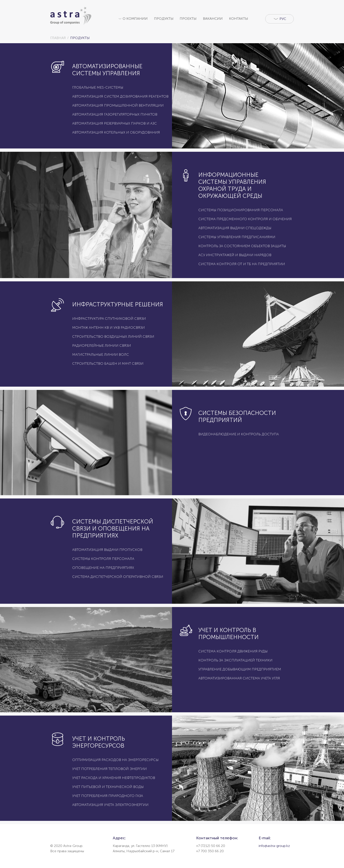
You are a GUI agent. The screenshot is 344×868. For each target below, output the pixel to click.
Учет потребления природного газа (108, 796)
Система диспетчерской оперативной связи (118, 577)
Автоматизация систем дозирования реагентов (120, 96)
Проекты (188, 19)
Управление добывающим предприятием (240, 669)
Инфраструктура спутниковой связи (109, 319)
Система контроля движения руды (233, 651)
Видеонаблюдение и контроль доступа (239, 434)
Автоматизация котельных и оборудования (116, 132)
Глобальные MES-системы (98, 87)
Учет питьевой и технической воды (108, 787)
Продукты (164, 19)
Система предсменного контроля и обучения (245, 219)
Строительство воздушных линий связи (113, 337)
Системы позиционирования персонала (241, 210)
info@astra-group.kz (274, 846)
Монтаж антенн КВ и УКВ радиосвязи (108, 328)
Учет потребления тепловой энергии (109, 769)
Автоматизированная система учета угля (239, 678)
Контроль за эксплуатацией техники (235, 660)
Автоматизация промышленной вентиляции (118, 105)
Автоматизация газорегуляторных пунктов (115, 114)
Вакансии (213, 19)
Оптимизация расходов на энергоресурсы (115, 760)
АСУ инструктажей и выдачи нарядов (235, 255)
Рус (282, 19)
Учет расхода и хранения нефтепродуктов (114, 778)
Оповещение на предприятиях (103, 568)
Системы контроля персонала (103, 559)
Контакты (239, 19)
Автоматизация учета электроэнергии (110, 805)
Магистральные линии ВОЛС (101, 355)
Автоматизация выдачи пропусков (107, 550)
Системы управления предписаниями (237, 237)
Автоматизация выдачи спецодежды (235, 228)
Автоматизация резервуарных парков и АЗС (115, 123)
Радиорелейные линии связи (102, 346)
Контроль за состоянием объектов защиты (242, 246)
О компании (135, 19)
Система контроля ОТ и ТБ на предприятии (242, 264)
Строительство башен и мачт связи (108, 363)
